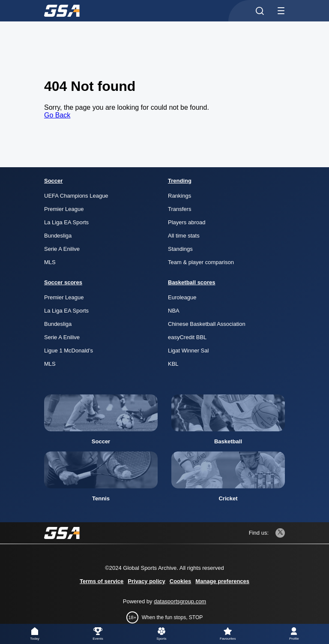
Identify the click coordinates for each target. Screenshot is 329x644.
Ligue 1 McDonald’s (69, 351)
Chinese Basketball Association (207, 324)
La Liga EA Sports (66, 222)
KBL (173, 364)
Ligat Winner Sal (188, 351)
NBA (174, 311)
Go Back (57, 115)
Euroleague (182, 297)
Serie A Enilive (62, 249)
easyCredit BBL (187, 337)
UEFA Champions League (76, 196)
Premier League (64, 209)
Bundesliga (58, 236)
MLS (50, 262)
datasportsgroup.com (180, 601)
